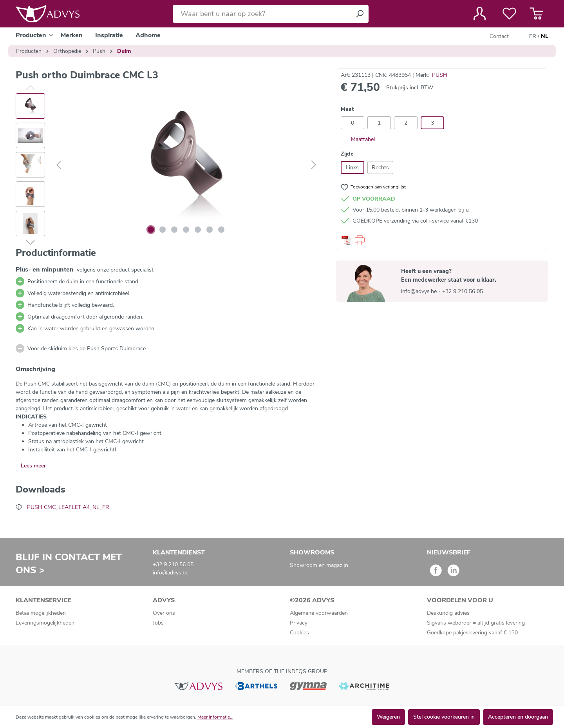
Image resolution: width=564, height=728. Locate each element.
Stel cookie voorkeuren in (444, 717)
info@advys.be (420, 291)
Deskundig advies (448, 613)
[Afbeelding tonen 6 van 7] (210, 230)
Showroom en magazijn (319, 565)
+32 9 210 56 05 (463, 291)
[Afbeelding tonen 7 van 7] (221, 230)
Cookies (299, 633)
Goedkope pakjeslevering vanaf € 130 (472, 633)
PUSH (440, 75)
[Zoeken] (360, 14)
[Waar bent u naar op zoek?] (262, 14)
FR (533, 36)
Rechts (380, 168)
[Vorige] (59, 165)
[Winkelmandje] (536, 14)
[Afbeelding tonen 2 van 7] (163, 230)
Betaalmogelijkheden (41, 613)
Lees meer (33, 466)
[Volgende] (314, 165)
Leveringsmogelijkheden (45, 623)
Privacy (299, 623)
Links (352, 168)
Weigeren (388, 717)
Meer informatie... (215, 717)
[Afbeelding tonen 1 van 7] (151, 230)
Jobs (158, 623)
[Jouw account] (480, 14)
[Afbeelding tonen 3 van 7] (174, 230)
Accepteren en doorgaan (518, 717)
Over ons (164, 613)
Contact (499, 36)
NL (545, 36)
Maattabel (358, 139)
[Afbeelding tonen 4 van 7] (186, 230)
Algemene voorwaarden (319, 613)
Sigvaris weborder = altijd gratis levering (476, 623)
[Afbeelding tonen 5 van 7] (198, 230)
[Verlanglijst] (509, 14)
